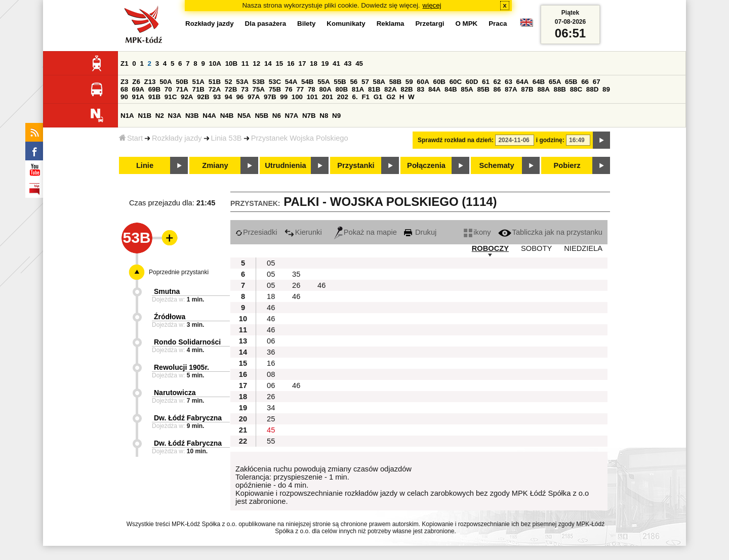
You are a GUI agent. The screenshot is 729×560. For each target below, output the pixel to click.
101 (312, 97)
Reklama (391, 24)
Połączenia (426, 165)
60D (472, 82)
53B (259, 82)
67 (597, 82)
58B (395, 82)
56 (354, 82)
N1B (145, 116)
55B (340, 82)
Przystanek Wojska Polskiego (300, 138)
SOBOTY (536, 248)
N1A (127, 116)
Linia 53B (227, 138)
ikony (477, 232)
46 (321, 285)
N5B (261, 116)
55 (271, 441)
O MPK (467, 24)
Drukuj (420, 232)
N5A (244, 116)
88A (543, 89)
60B (439, 82)
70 (168, 89)
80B (342, 89)
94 (229, 97)
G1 (378, 97)
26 (296, 285)
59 (409, 82)
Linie (145, 165)
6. (355, 97)
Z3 (125, 82)
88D (592, 89)
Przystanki (356, 165)
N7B (309, 116)
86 (497, 89)
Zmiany (215, 165)
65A (555, 82)
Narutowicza (175, 393)
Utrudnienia (285, 165)
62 (497, 82)
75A (259, 89)
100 (297, 97)
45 (359, 63)
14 (268, 63)
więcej (432, 5)
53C (275, 82)
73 (245, 89)
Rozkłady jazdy (177, 138)
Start (131, 138)
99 (284, 97)
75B (275, 89)
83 (420, 89)
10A (215, 63)
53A (242, 82)
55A (323, 82)
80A (325, 89)
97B (270, 97)
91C (171, 97)
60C (456, 82)
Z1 (125, 63)
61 (486, 82)
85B (483, 89)
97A (254, 97)
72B (231, 89)
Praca (498, 24)
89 (606, 89)
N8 (324, 116)
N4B (227, 116)
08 (271, 374)
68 (124, 89)
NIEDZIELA (583, 248)
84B (451, 89)
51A (198, 82)
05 (271, 263)
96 (240, 97)
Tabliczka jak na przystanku (550, 232)
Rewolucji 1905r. (181, 367)
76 (289, 89)
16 (291, 63)
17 (302, 63)
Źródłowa (170, 317)
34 (271, 408)
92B (203, 97)
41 (336, 63)
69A (138, 89)
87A (511, 89)
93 (217, 97)
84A (434, 89)
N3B (192, 116)
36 (271, 352)
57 (365, 82)
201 (328, 97)
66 (585, 82)
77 (300, 89)
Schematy (496, 165)
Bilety (306, 24)
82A (390, 89)
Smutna (167, 291)
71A (182, 89)
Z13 (150, 82)
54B (307, 82)
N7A (292, 116)
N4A (209, 116)
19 (325, 63)
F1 (366, 97)
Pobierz (567, 165)
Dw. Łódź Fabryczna (188, 418)
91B (154, 97)
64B (539, 82)
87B (527, 89)
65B (571, 82)
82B (407, 89)
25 (271, 419)
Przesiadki (256, 232)
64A (522, 82)
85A (467, 89)
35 (296, 274)
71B (198, 89)
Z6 (136, 82)
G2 (391, 97)
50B (182, 82)
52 (229, 82)
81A (358, 89)
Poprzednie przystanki (179, 272)
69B (154, 89)
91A (138, 97)
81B (374, 89)
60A (423, 82)
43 (348, 63)
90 (124, 97)
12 (256, 63)
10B (231, 63)
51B (215, 82)
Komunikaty (346, 24)
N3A (175, 116)
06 (271, 341)
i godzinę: (550, 140)
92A (187, 97)
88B (560, 89)
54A (291, 82)
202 (343, 97)
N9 (336, 116)
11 (245, 63)
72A (215, 89)
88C (576, 89)
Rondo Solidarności (187, 342)
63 (509, 82)
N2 (160, 116)
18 (314, 63)
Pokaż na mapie (366, 232)
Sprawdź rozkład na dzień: (456, 140)
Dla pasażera (266, 24)
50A (166, 82)
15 (279, 63)
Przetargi (430, 24)
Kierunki (303, 232)
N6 (277, 116)
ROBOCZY (490, 248)
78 (312, 89)
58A (379, 82)
